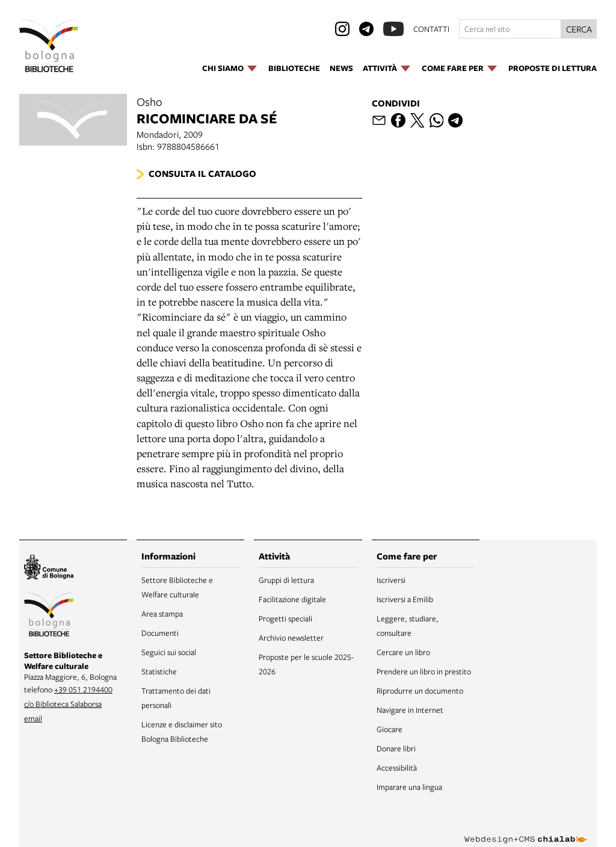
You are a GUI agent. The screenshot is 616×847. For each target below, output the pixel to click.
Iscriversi (391, 580)
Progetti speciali (285, 618)
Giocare (390, 729)
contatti (431, 29)
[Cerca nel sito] (510, 29)
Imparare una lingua (409, 787)
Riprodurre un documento (420, 691)
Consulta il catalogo (202, 174)
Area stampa (162, 614)
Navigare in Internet (410, 710)
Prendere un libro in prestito (424, 671)
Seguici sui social (169, 652)
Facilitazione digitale (292, 599)
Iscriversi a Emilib (405, 599)
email (33, 718)
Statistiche (159, 671)
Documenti (160, 633)
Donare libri (396, 748)
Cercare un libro (403, 652)
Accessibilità (397, 768)
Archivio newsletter (291, 638)
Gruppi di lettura (286, 580)
